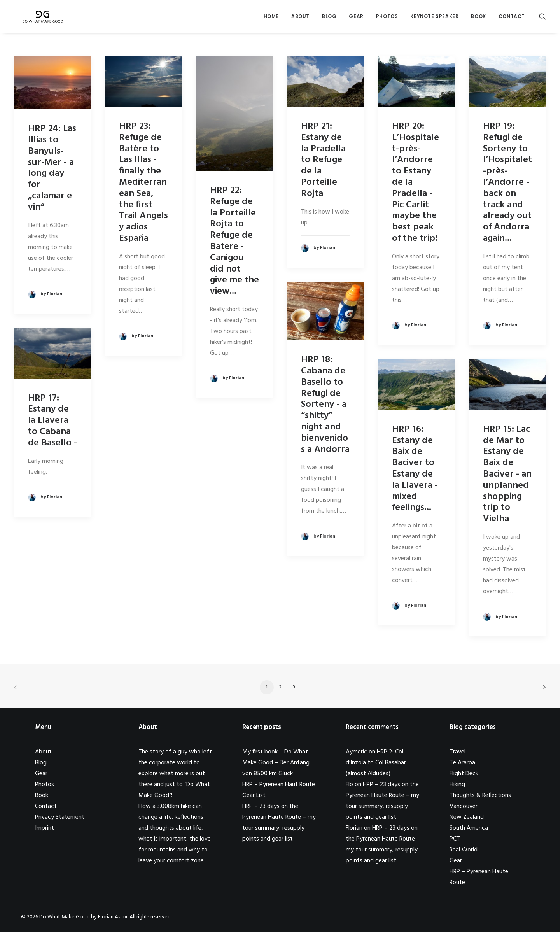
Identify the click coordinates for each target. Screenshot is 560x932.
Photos (387, 18)
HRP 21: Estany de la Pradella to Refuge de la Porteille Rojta (323, 160)
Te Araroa (462, 763)
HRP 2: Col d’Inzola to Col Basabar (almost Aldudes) (376, 763)
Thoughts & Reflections (480, 795)
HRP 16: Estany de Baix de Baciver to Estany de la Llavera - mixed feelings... (415, 469)
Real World (464, 850)
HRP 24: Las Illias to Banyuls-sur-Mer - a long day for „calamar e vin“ (52, 168)
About (300, 18)
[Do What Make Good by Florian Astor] (40, 18)
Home (271, 18)
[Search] (542, 18)
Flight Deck (464, 774)
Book (478, 18)
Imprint (45, 828)
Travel (458, 752)
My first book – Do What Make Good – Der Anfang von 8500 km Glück (276, 763)
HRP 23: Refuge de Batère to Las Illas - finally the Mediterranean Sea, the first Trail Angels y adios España (143, 182)
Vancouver (464, 806)
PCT (455, 839)
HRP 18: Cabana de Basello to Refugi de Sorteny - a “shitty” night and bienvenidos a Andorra (325, 405)
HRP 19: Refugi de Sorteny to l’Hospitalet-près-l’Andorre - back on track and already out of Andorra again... (507, 182)
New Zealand (467, 817)
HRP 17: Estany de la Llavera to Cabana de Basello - (52, 421)
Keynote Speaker (434, 18)
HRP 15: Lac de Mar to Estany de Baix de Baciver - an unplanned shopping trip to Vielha (507, 474)
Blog (329, 18)
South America (469, 828)
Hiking (457, 785)
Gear (356, 18)
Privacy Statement (60, 817)
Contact (512, 18)
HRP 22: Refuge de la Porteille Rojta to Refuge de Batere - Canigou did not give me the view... (234, 241)
